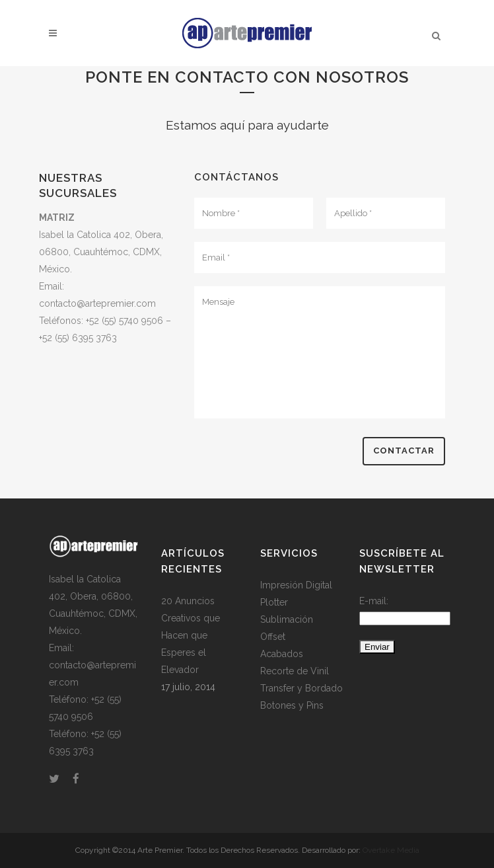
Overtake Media (391, 850)
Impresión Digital (296, 585)
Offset (273, 637)
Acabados (282, 654)
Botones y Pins (292, 705)
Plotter (274, 602)
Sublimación (287, 619)
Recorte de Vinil (295, 671)
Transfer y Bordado (301, 688)
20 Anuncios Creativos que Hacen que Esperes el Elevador (191, 635)
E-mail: (374, 601)
